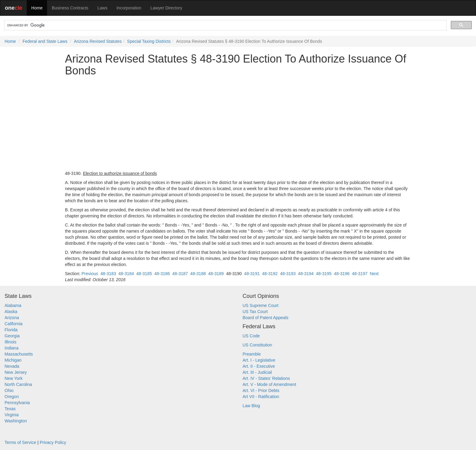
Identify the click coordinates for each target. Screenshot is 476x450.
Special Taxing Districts (149, 41)
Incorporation (129, 8)
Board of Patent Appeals (265, 318)
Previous (90, 274)
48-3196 (342, 274)
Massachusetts (19, 354)
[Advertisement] (238, 124)
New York (14, 378)
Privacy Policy (53, 442)
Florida (11, 330)
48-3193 (288, 274)
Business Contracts (70, 8)
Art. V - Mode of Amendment (269, 384)
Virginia (12, 415)
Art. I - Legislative (259, 360)
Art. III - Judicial (257, 372)
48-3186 (162, 274)
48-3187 (180, 274)
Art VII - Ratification (261, 397)
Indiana (12, 348)
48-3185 (144, 274)
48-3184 (126, 274)
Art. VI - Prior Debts (261, 390)
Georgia (12, 336)
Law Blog (251, 406)
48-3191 (252, 274)
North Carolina (18, 384)
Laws (102, 8)
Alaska (11, 312)
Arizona (12, 318)
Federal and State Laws (45, 41)
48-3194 (306, 274)
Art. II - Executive (259, 366)
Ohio (9, 390)
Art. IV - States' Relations (266, 378)
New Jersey (16, 372)
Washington (16, 421)
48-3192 (270, 274)
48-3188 (198, 274)
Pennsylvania (17, 403)
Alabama (13, 305)
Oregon (12, 397)
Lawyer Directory (166, 8)
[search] (225, 25)
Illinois (10, 342)
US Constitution (257, 345)
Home (37, 8)
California (14, 324)
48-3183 (108, 274)
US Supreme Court (260, 305)
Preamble (252, 354)
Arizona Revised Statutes (98, 41)
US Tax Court (255, 312)
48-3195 (324, 274)
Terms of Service (20, 442)
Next (374, 274)
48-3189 (216, 274)
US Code (251, 336)
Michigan (13, 360)
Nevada (12, 366)
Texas (10, 409)
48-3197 (360, 274)
